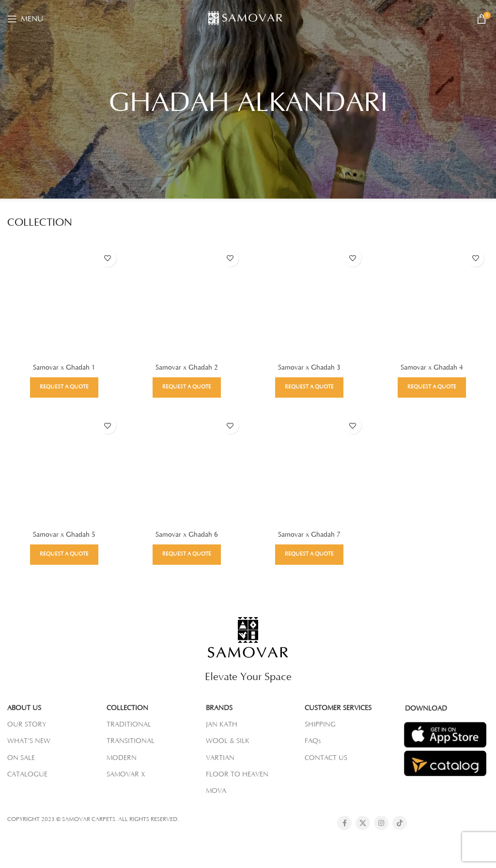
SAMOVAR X (126, 774)
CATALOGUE (27, 774)
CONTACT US (326, 758)
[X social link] (363, 822)
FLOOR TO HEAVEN (237, 774)
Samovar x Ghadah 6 (187, 534)
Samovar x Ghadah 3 (309, 367)
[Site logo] (248, 18)
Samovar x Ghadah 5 (64, 534)
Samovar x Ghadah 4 (432, 367)
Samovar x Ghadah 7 (309, 534)
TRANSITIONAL (131, 741)
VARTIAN (220, 758)
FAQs (313, 741)
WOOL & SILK (228, 741)
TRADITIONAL (129, 724)
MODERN (122, 758)
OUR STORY (27, 724)
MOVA (216, 790)
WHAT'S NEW (29, 741)
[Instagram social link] (381, 822)
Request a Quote (64, 387)
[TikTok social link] (400, 822)
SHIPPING (320, 724)
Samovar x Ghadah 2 (187, 367)
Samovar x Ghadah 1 (64, 367)
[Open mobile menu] (25, 19)
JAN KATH (222, 724)
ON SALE (21, 758)
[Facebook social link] (344, 822)
